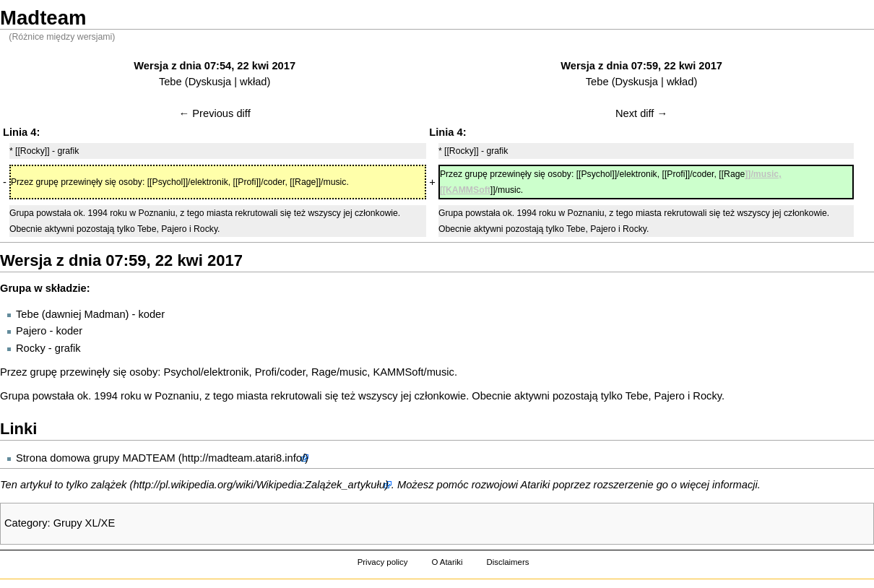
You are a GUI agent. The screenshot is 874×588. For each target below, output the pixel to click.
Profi (266, 372)
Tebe (170, 82)
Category (26, 523)
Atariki (536, 485)
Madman (105, 314)
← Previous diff (215, 113)
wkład (253, 82)
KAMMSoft (399, 372)
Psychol (182, 372)
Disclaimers (507, 562)
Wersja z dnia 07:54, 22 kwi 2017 (215, 66)
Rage (324, 372)
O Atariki (447, 562)
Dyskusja (210, 82)
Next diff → (641, 113)
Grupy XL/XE (85, 523)
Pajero (31, 331)
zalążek (109, 485)
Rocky (31, 348)
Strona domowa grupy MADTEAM (96, 458)
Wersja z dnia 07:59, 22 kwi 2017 (641, 66)
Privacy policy (383, 562)
